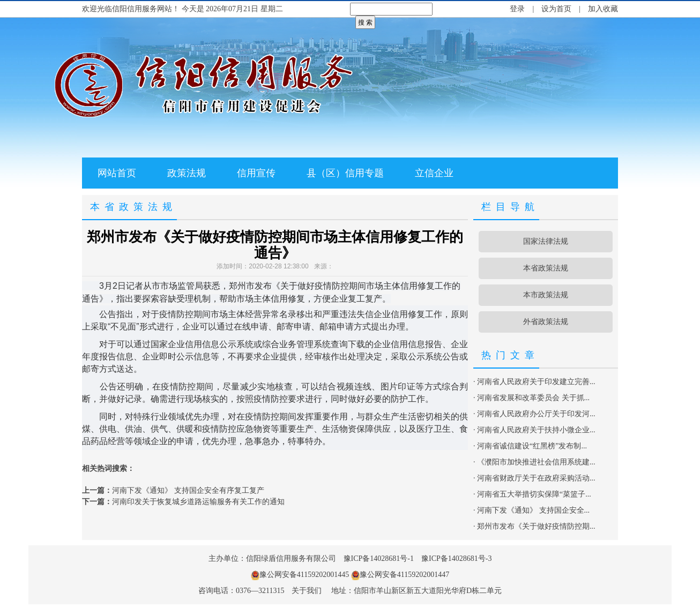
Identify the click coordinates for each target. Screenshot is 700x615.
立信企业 (434, 173)
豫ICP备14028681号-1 (379, 558)
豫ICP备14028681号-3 (456, 558)
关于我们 (307, 591)
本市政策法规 (546, 295)
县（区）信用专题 (345, 173)
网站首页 (117, 173)
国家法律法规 (546, 241)
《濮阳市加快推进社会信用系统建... (536, 462)
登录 (517, 9)
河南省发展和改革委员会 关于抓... (533, 398)
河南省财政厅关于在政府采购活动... (536, 478)
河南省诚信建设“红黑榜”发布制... (532, 446)
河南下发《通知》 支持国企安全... (533, 510)
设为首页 (556, 9)
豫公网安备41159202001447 (404, 575)
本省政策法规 (546, 268)
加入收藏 (603, 9)
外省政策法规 (546, 322)
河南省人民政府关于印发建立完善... (536, 382)
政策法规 (187, 173)
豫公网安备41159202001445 (304, 575)
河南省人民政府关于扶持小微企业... (536, 430)
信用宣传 (256, 173)
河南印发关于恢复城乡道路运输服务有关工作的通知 (198, 502)
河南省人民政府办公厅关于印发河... (536, 414)
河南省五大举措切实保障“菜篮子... (534, 494)
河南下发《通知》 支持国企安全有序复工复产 (188, 490)
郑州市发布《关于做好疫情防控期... (536, 526)
